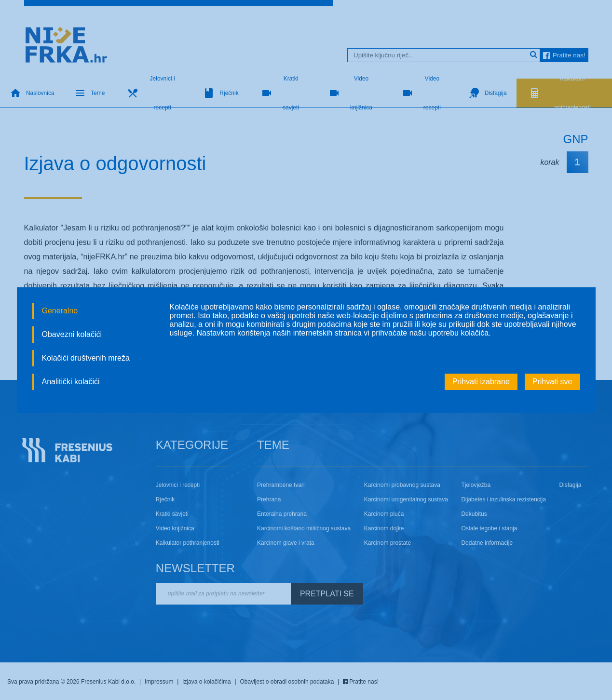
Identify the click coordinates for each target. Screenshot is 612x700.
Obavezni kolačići (72, 334)
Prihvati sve (552, 382)
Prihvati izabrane (481, 382)
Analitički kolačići (71, 382)
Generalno (60, 311)
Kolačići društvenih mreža (86, 358)
